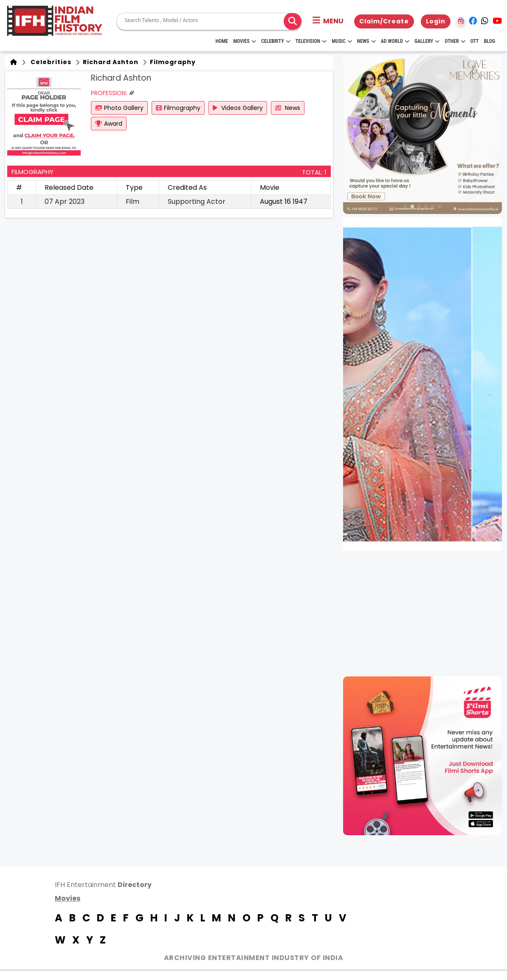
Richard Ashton (110, 62)
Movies (245, 41)
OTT (475, 41)
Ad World (395, 41)
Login (436, 21)
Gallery (427, 41)
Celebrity (276, 41)
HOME (222, 41)
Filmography (172, 62)
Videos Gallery (238, 108)
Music (342, 41)
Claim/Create (384, 21)
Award (109, 124)
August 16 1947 (284, 201)
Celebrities (49, 62)
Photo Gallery (119, 108)
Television (311, 41)
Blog (490, 41)
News (366, 41)
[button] (328, 21)
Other (455, 41)
